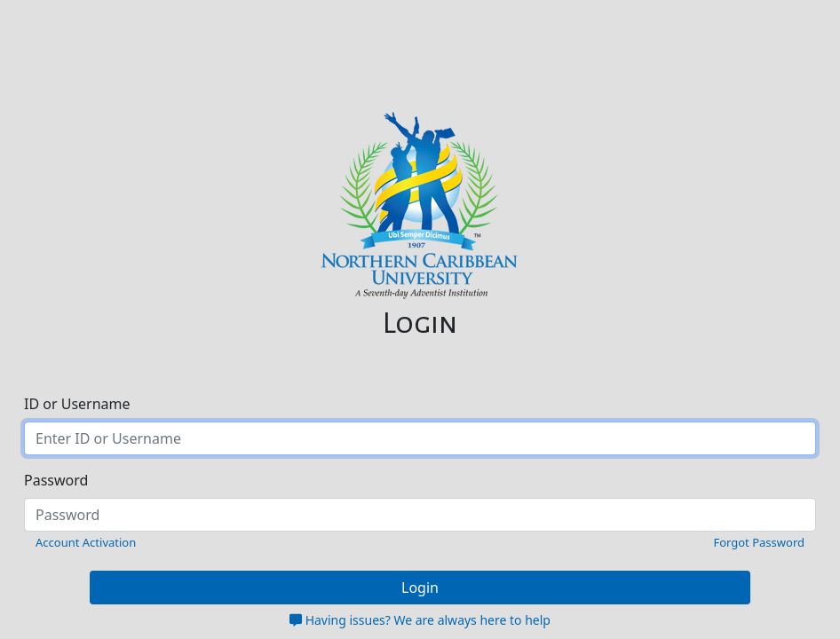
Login (420, 588)
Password (56, 480)
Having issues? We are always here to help (420, 620)
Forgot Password (759, 542)
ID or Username (77, 404)
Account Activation (86, 542)
